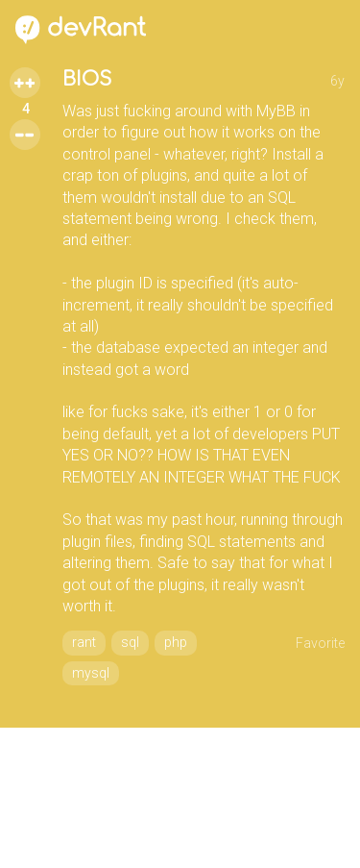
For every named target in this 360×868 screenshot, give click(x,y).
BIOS (87, 79)
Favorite (320, 643)
